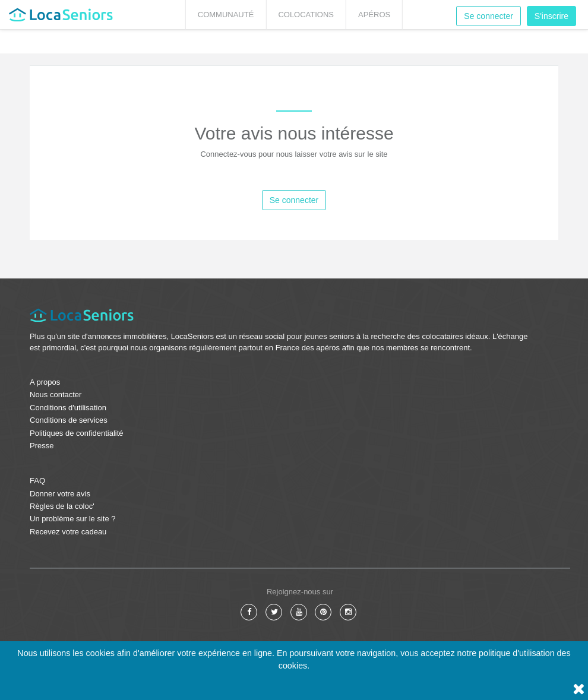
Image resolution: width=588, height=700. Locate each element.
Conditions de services (69, 420)
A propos (45, 382)
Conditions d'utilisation (68, 408)
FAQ (37, 481)
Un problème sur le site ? (73, 519)
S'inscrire (551, 16)
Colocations (306, 15)
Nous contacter (56, 395)
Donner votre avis (60, 494)
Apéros (374, 15)
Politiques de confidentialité (77, 433)
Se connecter (489, 16)
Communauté (226, 15)
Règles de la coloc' (62, 506)
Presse (42, 446)
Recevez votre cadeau (68, 532)
